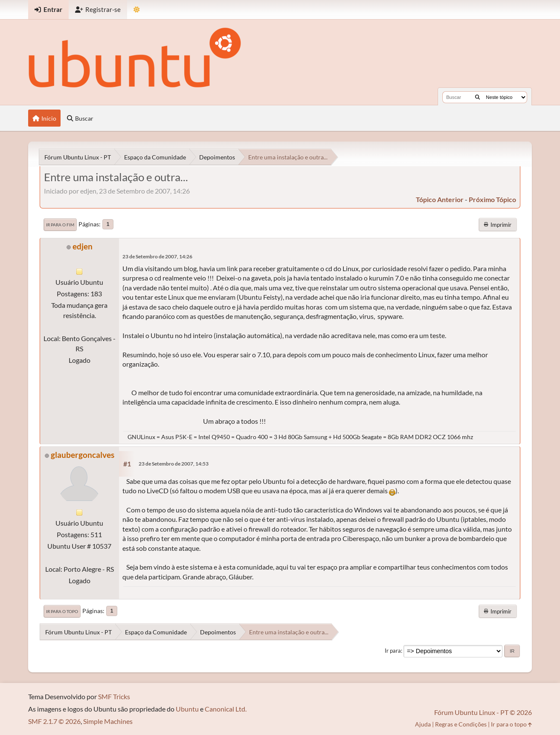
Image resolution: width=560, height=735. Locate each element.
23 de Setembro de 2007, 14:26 (157, 256)
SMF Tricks (114, 696)
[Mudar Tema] (137, 10)
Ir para (393, 651)
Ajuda (423, 724)
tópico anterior (440, 199)
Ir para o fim (60, 225)
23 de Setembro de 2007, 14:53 (174, 464)
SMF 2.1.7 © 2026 (54, 721)
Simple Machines (108, 721)
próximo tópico (492, 199)
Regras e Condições (461, 724)
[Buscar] (477, 97)
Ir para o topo (62, 611)
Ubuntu (187, 709)
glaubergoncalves (83, 455)
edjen (83, 246)
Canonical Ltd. (226, 709)
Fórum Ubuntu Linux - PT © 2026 (483, 712)
